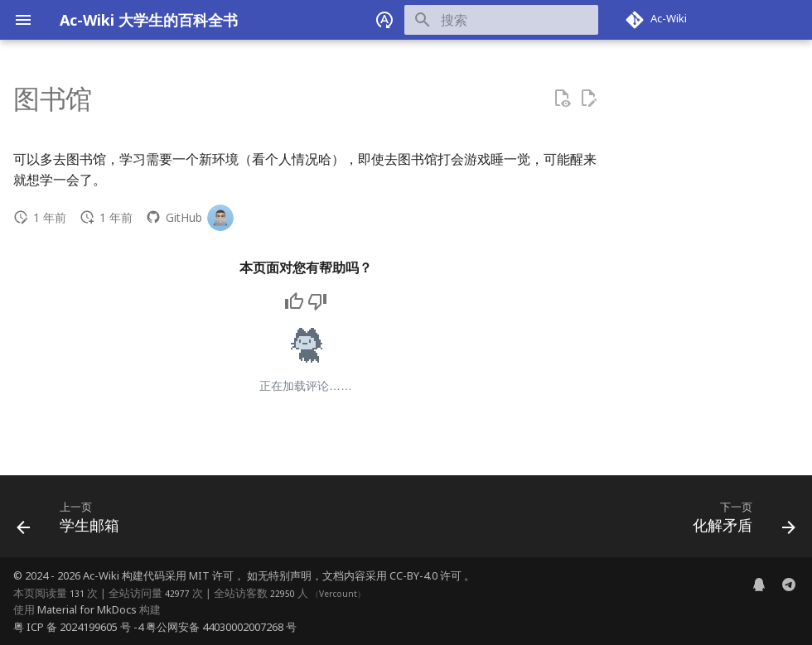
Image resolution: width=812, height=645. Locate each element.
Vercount (338, 594)
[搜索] (501, 20)
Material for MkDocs (88, 609)
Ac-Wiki (101, 575)
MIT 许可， (218, 575)
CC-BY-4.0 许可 (427, 575)
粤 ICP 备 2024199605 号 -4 (78, 627)
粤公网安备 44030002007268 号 (221, 627)
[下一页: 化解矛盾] (739, 521)
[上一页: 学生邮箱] (72, 521)
